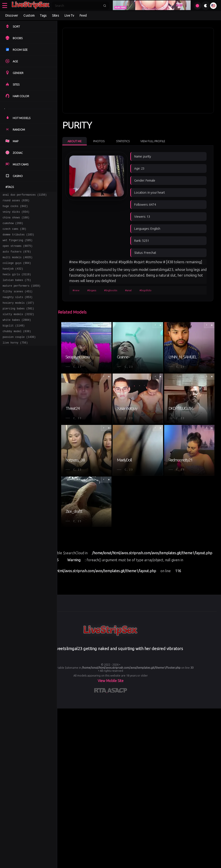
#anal (128, 290)
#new (76, 290)
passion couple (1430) (19, 354)
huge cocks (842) (15, 208)
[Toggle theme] (206, 6)
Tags (43, 16)
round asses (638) (16, 202)
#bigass (92, 290)
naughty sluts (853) (18, 309)
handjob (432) (13, 278)
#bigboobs (111, 290)
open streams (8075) (18, 252)
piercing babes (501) (18, 322)
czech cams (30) (14, 233)
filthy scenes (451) (18, 303)
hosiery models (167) (18, 316)
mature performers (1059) (22, 297)
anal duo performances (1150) (25, 195)
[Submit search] (105, 6)
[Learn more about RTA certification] (101, 691)
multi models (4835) (18, 265)
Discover (12, 16)
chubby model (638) (17, 348)
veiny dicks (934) (16, 214)
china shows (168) (16, 221)
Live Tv (69, 16)
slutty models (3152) (18, 329)
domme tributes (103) (18, 240)
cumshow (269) (13, 227)
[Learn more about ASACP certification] (117, 691)
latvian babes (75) (17, 290)
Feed (83, 16)
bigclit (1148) (14, 341)
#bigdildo (145, 290)
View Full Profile (153, 141)
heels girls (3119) (17, 284)
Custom (29, 16)
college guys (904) (17, 271)
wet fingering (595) (18, 246)
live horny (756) (15, 360)
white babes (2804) (17, 335)
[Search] (78, 6)
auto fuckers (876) (17, 259)
